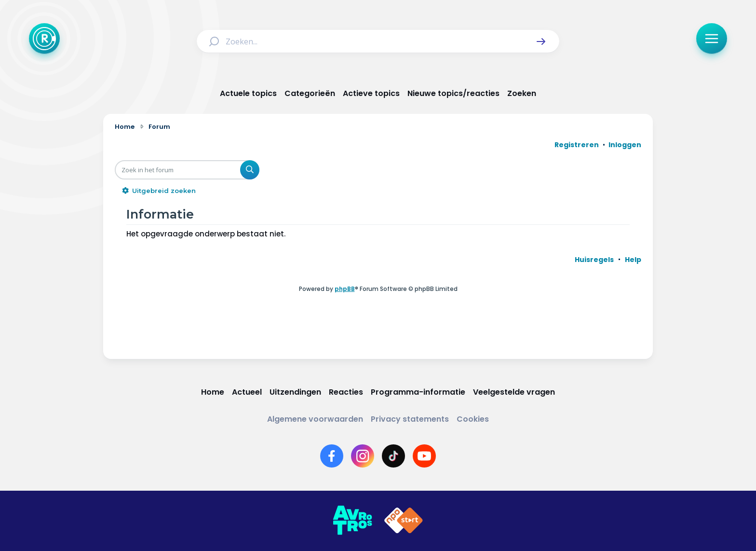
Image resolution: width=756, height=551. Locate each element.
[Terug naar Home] (44, 39)
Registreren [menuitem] (577, 145)
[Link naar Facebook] (332, 456)
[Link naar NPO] (404, 521)
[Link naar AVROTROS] (352, 521)
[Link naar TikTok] (393, 456)
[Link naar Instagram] (363, 456)
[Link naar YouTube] (424, 456)
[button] (541, 41)
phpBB (345, 289)
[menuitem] (594, 260)
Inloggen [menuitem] (625, 145)
